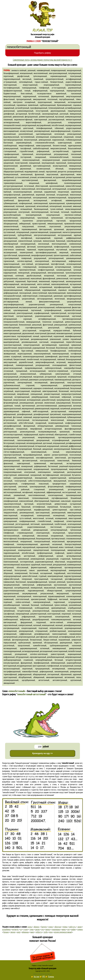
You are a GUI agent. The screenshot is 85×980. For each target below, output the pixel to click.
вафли (73, 929)
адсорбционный (28, 680)
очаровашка (56, 929)
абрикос (37, 927)
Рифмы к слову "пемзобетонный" (43, 965)
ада (42, 929)
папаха (48, 929)
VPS (44, 977)
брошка (6, 932)
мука (51, 932)
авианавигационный (54, 677)
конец (30, 927)
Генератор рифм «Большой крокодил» (43, 968)
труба (45, 932)
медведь (15, 929)
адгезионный (76, 680)
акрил (80, 927)
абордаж (58, 927)
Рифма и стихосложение (39, 974)
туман (31, 929)
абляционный (39, 677)
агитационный (53, 674)
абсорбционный (25, 677)
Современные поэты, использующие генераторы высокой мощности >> (43, 60)
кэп (68, 929)
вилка (64, 929)
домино (80, 929)
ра (21, 929)
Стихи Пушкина (48, 974)
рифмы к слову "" (62, 763)
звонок (13, 932)
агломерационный (11, 680)
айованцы (25, 932)
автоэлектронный (60, 680)
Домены (51, 977)
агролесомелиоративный (63, 932)
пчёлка (65, 927)
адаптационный (10, 677)
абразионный (66, 674)
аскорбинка (6, 929)
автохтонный (44, 680)
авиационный (9, 683)
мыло (32, 932)
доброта (39, 932)
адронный (77, 674)
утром (26, 929)
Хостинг (37, 977)
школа (37, 929)
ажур (19, 932)
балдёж (44, 927)
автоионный (70, 677)
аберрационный (39, 674)
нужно (51, 927)
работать (72, 927)
